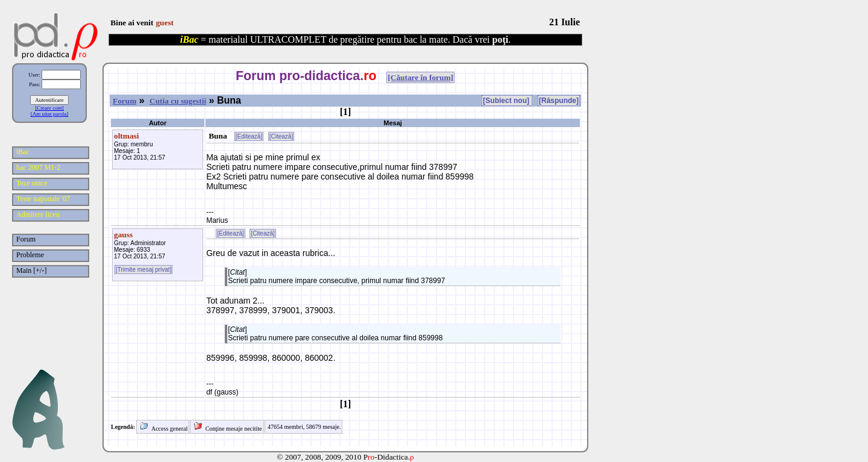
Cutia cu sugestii (178, 101)
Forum (124, 101)
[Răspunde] (559, 101)
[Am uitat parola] (49, 114)
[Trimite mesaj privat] (143, 270)
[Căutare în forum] (420, 77)
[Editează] (249, 136)
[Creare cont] (49, 108)
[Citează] (281, 136)
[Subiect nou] (507, 101)
